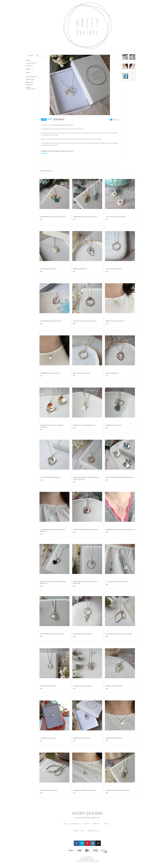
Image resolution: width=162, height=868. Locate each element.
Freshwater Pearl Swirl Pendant (52, 634)
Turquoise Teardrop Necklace (84, 790)
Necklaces (30, 80)
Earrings (29, 85)
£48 (41, 219)
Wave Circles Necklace (81, 373)
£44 (107, 532)
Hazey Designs (87, 814)
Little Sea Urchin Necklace (116, 217)
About (28, 73)
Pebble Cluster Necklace (115, 321)
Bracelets (30, 82)
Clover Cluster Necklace (83, 686)
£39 (41, 376)
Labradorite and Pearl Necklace (85, 217)
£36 (74, 428)
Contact (29, 66)
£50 (74, 324)
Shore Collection (31, 88)
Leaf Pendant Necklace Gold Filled (119, 634)
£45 (41, 586)
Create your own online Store (87, 861)
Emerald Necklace (80, 269)
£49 (107, 793)
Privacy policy (79, 831)
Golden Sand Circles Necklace (84, 321)
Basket (29, 69)
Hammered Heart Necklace (50, 373)
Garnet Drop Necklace (81, 738)
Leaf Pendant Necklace (49, 790)
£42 (74, 219)
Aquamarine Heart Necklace (51, 321)
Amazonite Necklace (113, 425)
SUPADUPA (87, 859)
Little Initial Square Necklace (117, 582)
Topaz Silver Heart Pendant (50, 478)
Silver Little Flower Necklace (84, 425)
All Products (31, 63)
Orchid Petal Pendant (48, 686)
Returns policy (93, 831)
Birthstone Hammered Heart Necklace (120, 478)
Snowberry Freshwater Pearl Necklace (120, 530)
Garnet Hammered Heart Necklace (86, 530)
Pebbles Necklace (112, 373)
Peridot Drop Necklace (114, 686)
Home (28, 61)
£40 (41, 637)
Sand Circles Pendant (114, 269)
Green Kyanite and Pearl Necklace (53, 217)
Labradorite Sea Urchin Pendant (118, 790)
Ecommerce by (87, 857)
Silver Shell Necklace (48, 269)
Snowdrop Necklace (48, 738)
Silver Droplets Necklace (82, 634)
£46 (107, 272)
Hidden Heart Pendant (114, 738)
